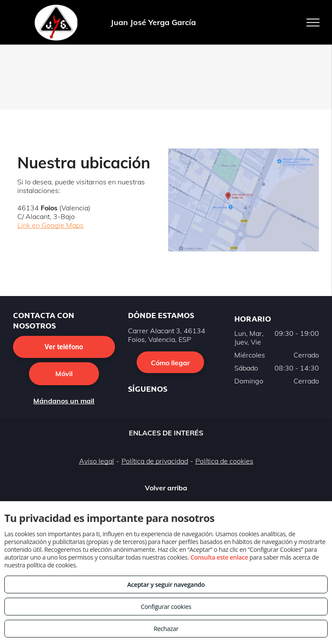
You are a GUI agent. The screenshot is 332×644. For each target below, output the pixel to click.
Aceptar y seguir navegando (166, 584)
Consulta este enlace (219, 557)
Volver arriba (166, 490)
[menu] (313, 23)
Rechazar (166, 629)
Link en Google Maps (50, 225)
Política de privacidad (155, 464)
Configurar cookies (166, 607)
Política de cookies (224, 464)
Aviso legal (97, 464)
